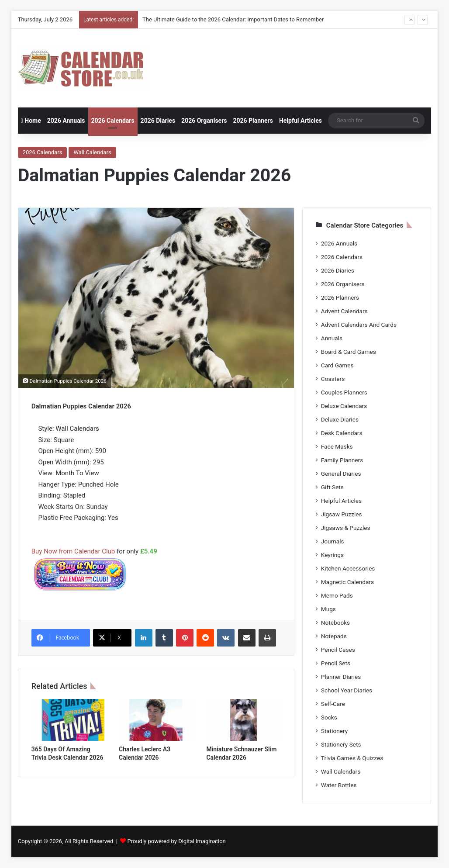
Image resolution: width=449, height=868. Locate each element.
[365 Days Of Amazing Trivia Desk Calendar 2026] (69, 720)
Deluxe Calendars (344, 406)
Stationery (335, 731)
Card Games (337, 365)
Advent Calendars (344, 311)
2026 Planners (253, 121)
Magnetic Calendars (347, 582)
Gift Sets (332, 487)
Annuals (332, 338)
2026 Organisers (204, 121)
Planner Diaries (341, 677)
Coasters (333, 379)
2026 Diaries (158, 121)
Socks (329, 717)
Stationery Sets (341, 744)
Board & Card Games (349, 352)
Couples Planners (344, 392)
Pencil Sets (336, 663)
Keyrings (332, 555)
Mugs (328, 609)
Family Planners (342, 460)
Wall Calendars (92, 152)
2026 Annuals (66, 121)
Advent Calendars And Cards (359, 325)
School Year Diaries (347, 690)
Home (31, 121)
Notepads (334, 636)
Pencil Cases (338, 650)
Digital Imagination (202, 841)
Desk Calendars (342, 433)
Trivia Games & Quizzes (352, 758)
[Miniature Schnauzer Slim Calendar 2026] (243, 720)
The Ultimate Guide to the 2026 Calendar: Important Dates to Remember (233, 19)
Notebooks (335, 622)
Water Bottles (339, 785)
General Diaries (341, 474)
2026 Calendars (113, 121)
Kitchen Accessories (348, 568)
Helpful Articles (300, 121)
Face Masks (337, 446)
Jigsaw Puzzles (342, 514)
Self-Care (333, 704)
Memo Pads (337, 595)
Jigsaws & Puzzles (346, 528)
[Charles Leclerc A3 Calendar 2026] (156, 720)
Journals (333, 541)
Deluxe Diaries (340, 419)
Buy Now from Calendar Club (73, 551)
